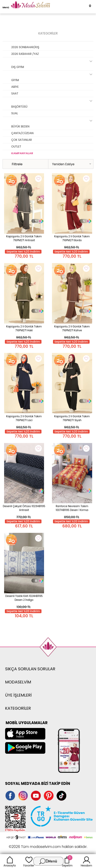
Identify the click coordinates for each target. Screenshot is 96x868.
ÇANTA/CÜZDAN (22, 133)
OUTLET (16, 146)
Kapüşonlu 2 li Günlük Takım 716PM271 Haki (24, 328)
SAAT (15, 93)
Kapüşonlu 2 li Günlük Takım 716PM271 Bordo (72, 238)
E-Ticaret (32, 844)
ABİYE (15, 87)
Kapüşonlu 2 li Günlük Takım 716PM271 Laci (24, 418)
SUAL (15, 113)
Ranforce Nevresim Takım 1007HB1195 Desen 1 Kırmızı (72, 508)
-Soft (20, 844)
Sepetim (67, 861)
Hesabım (86, 861)
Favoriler (29, 861)
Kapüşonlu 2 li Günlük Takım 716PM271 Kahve (72, 328)
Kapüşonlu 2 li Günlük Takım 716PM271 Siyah (72, 418)
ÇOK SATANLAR (22, 140)
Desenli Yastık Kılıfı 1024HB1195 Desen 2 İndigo (24, 598)
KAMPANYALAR (22, 153)
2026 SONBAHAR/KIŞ (25, 47)
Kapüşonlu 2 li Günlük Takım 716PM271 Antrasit (24, 238)
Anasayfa (10, 861)
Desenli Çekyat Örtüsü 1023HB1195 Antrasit (24, 508)
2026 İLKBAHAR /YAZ (25, 54)
